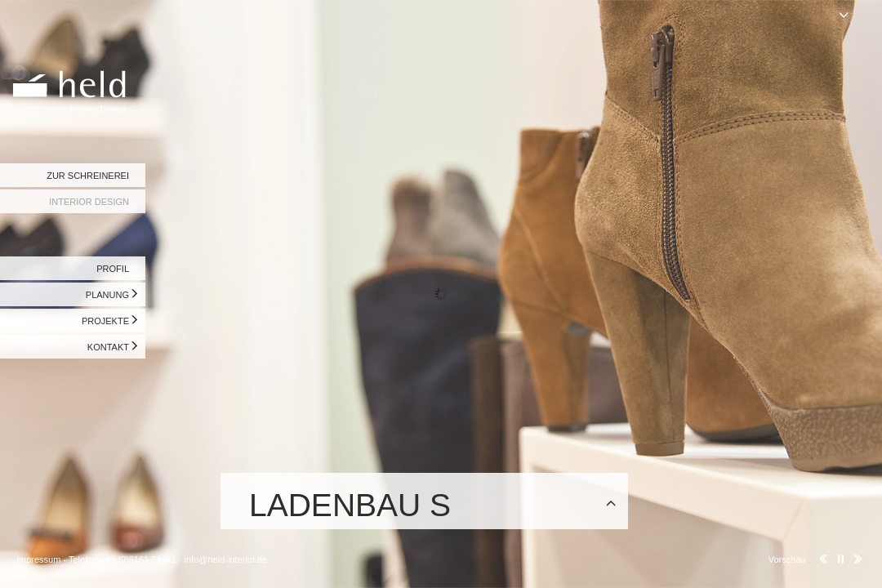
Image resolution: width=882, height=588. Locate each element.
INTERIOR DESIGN (89, 202)
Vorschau (787, 559)
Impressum (38, 559)
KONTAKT (108, 347)
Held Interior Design (73, 61)
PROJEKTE (105, 321)
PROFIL (113, 269)
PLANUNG (107, 295)
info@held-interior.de (226, 559)
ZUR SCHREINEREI (88, 176)
